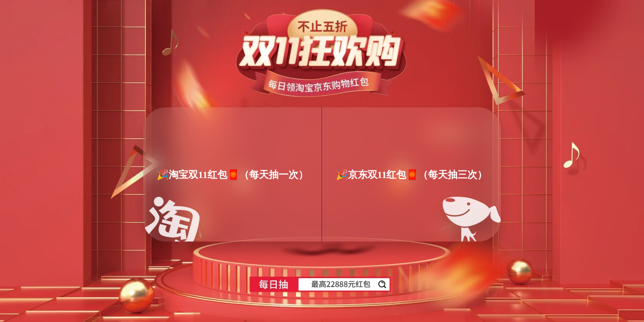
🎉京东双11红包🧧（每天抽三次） (412, 174)
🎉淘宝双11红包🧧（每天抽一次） (232, 174)
